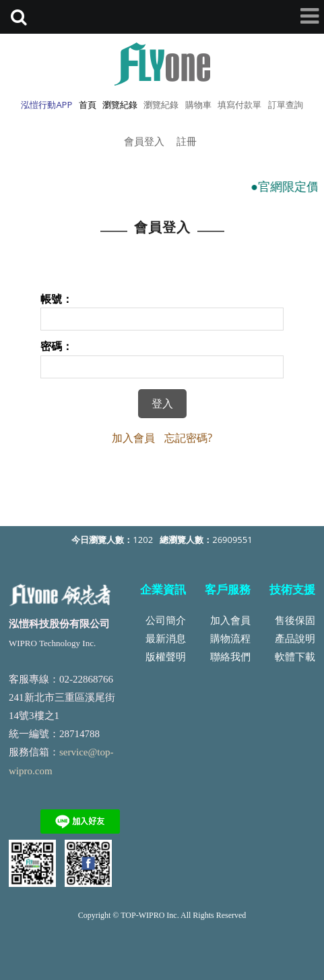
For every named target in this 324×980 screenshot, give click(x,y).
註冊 (187, 141)
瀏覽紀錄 (161, 105)
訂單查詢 (286, 105)
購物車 (198, 105)
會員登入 (144, 141)
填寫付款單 (239, 105)
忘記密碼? (188, 438)
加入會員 (133, 438)
